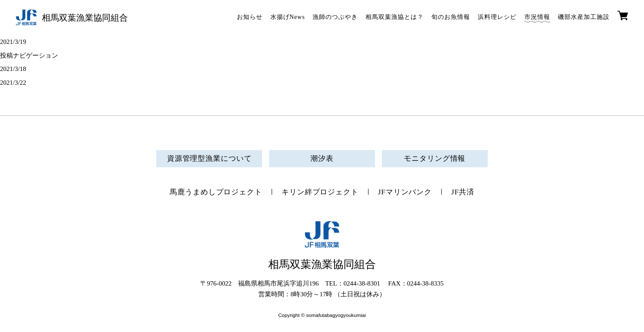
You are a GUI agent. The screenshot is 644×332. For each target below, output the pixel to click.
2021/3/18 (13, 69)
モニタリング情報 (435, 158)
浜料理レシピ (497, 17)
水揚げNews (288, 17)
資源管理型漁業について (209, 158)
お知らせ (250, 17)
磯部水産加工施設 (584, 17)
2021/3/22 (13, 83)
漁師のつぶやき (335, 17)
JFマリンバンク (405, 192)
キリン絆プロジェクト (320, 192)
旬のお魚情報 (451, 17)
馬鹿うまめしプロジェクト (216, 192)
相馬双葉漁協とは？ (395, 17)
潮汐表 (322, 158)
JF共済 (463, 192)
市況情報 (537, 17)
